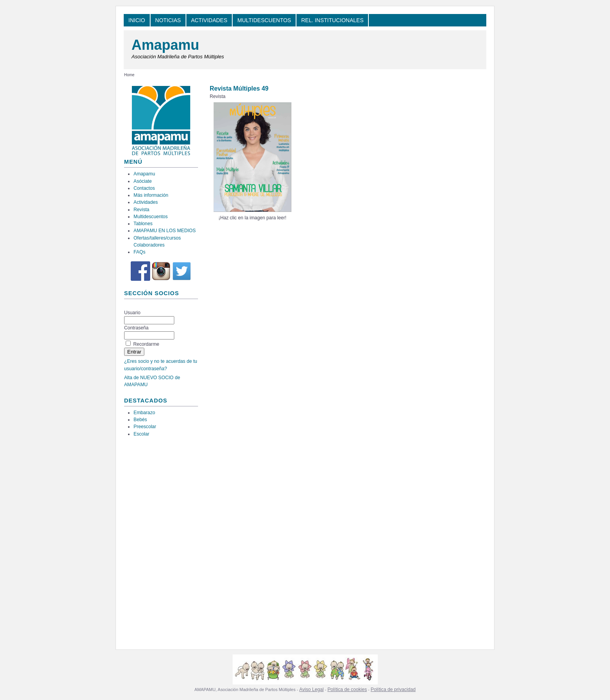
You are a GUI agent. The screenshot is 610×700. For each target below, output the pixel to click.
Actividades (145, 202)
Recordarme (146, 344)
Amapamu (165, 45)
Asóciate (143, 181)
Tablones (143, 224)
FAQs (139, 252)
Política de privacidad (393, 689)
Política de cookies (347, 689)
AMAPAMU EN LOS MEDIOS (165, 231)
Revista (141, 210)
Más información (151, 195)
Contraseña (136, 328)
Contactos (144, 188)
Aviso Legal (311, 689)
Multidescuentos (151, 217)
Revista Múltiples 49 (239, 88)
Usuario (132, 313)
